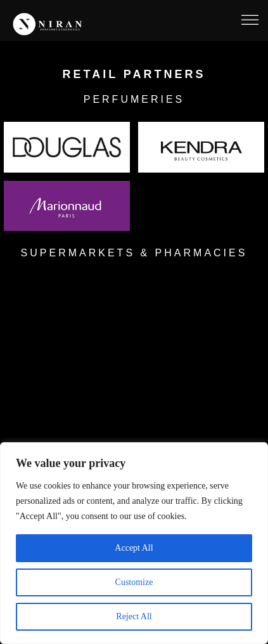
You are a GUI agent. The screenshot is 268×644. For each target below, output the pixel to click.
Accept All (134, 548)
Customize (134, 582)
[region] (134, 543)
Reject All (134, 616)
